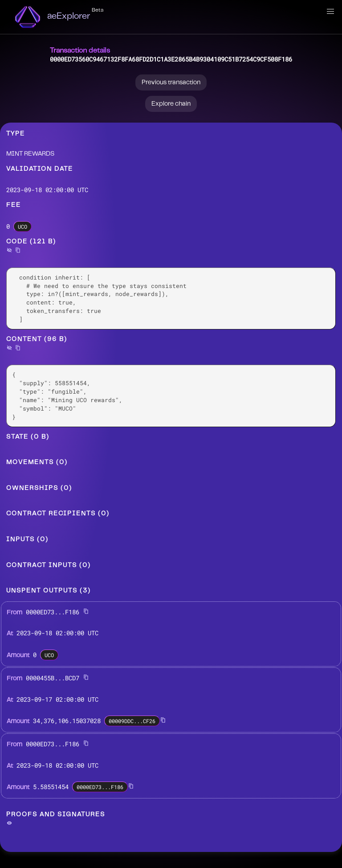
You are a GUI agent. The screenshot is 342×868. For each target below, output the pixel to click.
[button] (330, 12)
